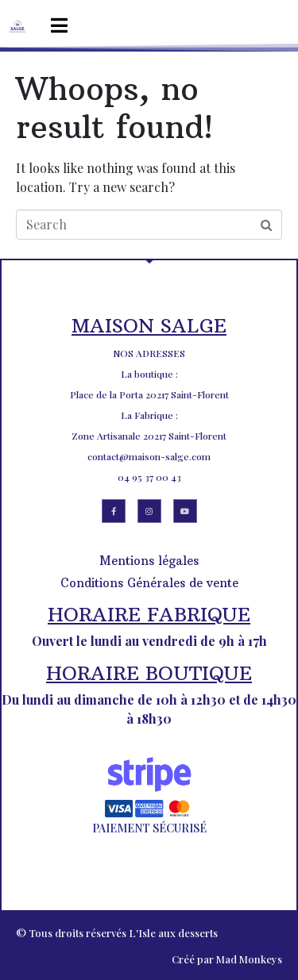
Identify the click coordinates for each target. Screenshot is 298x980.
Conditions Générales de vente (149, 583)
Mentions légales (149, 561)
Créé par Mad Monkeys (227, 959)
